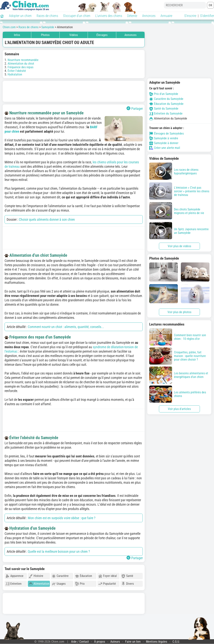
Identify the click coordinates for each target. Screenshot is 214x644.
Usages (59, 584)
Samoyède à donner (164, 143)
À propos (100, 642)
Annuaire (166, 16)
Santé (127, 576)
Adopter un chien (20, 16)
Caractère (60, 576)
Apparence (14, 576)
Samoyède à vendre (164, 138)
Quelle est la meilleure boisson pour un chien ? (59, 551)
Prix (80, 584)
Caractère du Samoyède (166, 99)
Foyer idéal (108, 576)
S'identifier (207, 16)
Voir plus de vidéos (179, 246)
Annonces (149, 16)
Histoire (36, 576)
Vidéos (74, 35)
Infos (17, 35)
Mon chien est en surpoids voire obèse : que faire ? (62, 518)
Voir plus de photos (179, 312)
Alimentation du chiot (21, 64)
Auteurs (115, 642)
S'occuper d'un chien (77, 16)
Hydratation (15, 74)
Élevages (102, 35)
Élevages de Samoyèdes (166, 134)
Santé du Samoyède (164, 109)
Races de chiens (47, 16)
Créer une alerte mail (165, 148)
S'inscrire (190, 16)
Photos (45, 35)
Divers (128, 584)
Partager (135, 108)
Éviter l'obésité (17, 71)
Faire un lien (133, 642)
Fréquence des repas (20, 67)
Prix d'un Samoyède (164, 94)
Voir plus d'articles (179, 409)
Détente (132, 16)
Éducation (84, 576)
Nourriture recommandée (23, 60)
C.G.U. (176, 642)
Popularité (107, 584)
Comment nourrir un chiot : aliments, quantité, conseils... (66, 327)
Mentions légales (157, 642)
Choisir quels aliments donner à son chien (47, 219)
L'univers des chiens (109, 16)
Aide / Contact (80, 642)
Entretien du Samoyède (166, 113)
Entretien (14, 584)
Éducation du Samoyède (166, 104)
